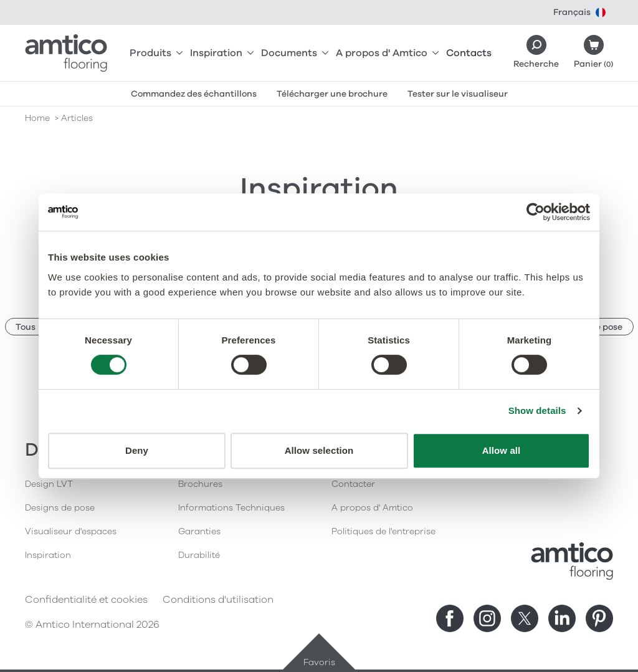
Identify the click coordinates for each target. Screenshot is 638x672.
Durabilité (199, 555)
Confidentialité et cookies (86, 600)
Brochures (200, 484)
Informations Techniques (231, 508)
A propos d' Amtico (387, 53)
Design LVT (49, 484)
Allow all (502, 450)
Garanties (199, 531)
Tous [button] (26, 327)
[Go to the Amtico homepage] (66, 53)
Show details (537, 410)
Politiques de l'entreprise (383, 531)
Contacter (353, 484)
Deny (137, 450)
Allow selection (319, 450)
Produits (156, 53)
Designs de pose (60, 508)
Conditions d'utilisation (218, 600)
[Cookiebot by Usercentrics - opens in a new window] (536, 212)
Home (37, 118)
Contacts (469, 53)
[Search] (536, 53)
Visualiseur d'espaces (71, 531)
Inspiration (222, 53)
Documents (295, 53)
